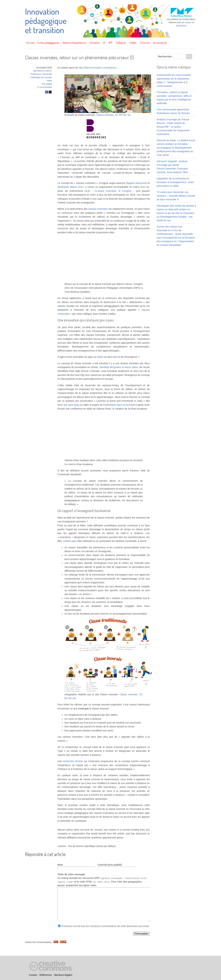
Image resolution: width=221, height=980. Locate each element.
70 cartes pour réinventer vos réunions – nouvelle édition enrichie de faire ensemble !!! (176, 196)
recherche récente (73, 761)
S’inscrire (145, 43)
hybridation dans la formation (120, 405)
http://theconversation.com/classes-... (99, 68)
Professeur (36, 74)
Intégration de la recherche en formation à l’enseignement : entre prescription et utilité (175, 182)
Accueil (30, 43)
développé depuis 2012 (70, 187)
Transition (94, 43)
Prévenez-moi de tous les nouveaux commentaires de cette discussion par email (105, 926)
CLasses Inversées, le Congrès (113, 191)
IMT (111, 43)
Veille (49, 81)
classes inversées (98, 209)
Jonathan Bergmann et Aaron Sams (119, 367)
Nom (60, 865)
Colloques (121, 43)
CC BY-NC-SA (123, 115)
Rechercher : (166, 56)
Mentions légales (63, 975)
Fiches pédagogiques (48, 43)
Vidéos (133, 43)
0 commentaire (45, 87)
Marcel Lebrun (44, 71)
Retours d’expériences (74, 43)
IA (104, 43)
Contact (33, 975)
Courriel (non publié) (110, 865)
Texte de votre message (71, 874)
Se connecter (160, 43)
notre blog (73, 405)
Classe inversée (105, 115)
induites (67, 541)
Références (46, 975)
